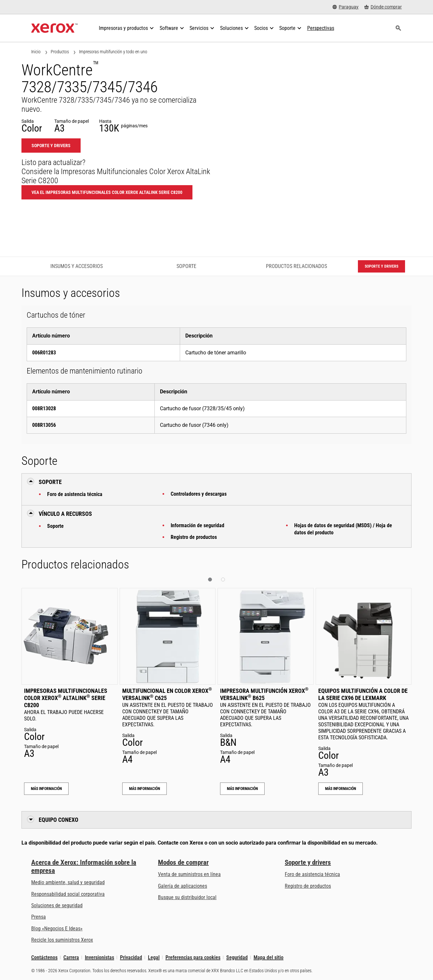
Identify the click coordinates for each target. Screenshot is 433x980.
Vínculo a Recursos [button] (65, 514)
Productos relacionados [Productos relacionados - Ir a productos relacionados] (296, 266)
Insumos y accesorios (77, 266)
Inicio (36, 52)
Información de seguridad (197, 525)
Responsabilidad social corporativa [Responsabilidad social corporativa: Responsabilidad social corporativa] (68, 894)
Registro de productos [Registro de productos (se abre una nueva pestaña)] (308, 886)
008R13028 (44, 408)
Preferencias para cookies (193, 957)
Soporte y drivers (308, 862)
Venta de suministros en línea (189, 874)
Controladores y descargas (199, 494)
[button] (210, 579)
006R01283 (44, 353)
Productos (60, 52)
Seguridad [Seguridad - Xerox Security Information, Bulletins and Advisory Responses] (237, 957)
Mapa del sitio (269, 957)
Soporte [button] (50, 482)
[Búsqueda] (398, 28)
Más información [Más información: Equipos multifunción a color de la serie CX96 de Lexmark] (341, 789)
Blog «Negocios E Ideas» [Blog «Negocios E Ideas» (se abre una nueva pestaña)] (57, 929)
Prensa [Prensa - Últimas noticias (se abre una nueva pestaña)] (39, 917)
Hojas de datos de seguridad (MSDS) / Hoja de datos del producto (343, 529)
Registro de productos (194, 537)
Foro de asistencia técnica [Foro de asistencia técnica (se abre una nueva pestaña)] (312, 874)
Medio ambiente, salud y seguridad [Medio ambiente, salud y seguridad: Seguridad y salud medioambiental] (68, 882)
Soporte (55, 526)
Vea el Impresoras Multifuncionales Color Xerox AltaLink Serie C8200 (107, 192)
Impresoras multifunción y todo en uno (113, 52)
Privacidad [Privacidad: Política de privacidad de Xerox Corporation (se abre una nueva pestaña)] (131, 957)
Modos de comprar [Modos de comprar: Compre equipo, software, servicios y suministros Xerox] (183, 862)
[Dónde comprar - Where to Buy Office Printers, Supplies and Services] (383, 7)
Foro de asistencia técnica (75, 494)
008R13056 (44, 425)
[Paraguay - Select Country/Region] (346, 7)
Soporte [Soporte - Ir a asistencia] (186, 266)
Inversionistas (99, 957)
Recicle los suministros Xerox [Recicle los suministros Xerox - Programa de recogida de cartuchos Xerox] (62, 940)
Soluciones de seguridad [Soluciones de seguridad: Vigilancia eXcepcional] (57, 905)
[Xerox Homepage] (54, 28)
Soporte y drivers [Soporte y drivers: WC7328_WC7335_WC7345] (51, 146)
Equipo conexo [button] (59, 820)
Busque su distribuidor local (187, 897)
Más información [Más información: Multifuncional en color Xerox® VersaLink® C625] (144, 789)
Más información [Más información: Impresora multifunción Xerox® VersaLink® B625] (242, 789)
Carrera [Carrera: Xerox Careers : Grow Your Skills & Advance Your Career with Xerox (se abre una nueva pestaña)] (71, 957)
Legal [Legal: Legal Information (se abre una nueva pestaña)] (154, 957)
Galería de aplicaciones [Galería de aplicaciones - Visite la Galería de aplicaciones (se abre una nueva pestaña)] (183, 886)
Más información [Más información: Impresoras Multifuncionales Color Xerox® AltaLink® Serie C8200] (46, 789)
